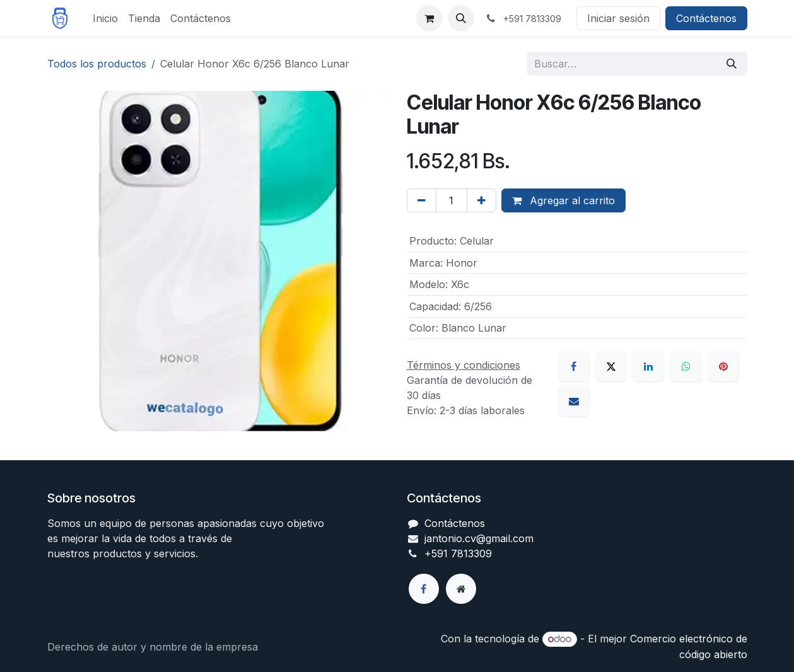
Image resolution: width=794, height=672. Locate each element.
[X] (611, 366)
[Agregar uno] (482, 200)
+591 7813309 (458, 553)
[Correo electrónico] (574, 401)
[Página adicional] (461, 589)
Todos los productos (97, 64)
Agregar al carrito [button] (563, 200)
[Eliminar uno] (422, 200)
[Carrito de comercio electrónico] (429, 18)
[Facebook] (574, 366)
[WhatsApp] (686, 366)
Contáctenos (706, 18)
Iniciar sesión (618, 18)
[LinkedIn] (648, 366)
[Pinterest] (723, 366)
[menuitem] (105, 18)
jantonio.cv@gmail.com (479, 538)
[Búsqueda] (732, 64)
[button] (461, 18)
